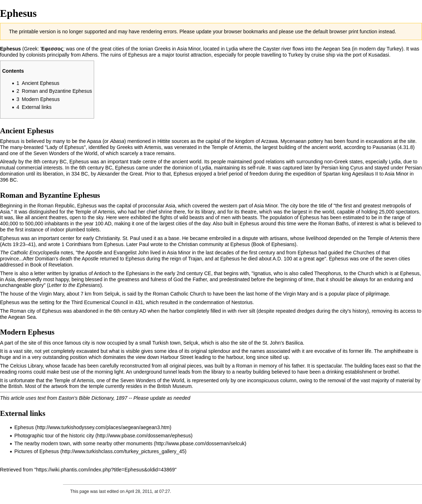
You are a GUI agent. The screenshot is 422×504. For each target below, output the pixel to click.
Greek (31, 49)
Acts (7, 244)
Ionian (146, 49)
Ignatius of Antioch (90, 273)
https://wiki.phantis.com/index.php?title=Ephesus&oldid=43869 (106, 470)
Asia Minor (189, 49)
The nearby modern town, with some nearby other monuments (83, 443)
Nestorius (242, 302)
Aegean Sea (337, 49)
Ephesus (24, 427)
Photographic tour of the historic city (54, 436)
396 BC (8, 180)
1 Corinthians (76, 244)
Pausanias (384, 147)
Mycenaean (294, 141)
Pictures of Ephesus (37, 451)
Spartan (332, 174)
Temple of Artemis (231, 147)
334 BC (80, 174)
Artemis (153, 147)
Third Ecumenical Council (100, 302)
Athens (90, 55)
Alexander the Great (120, 174)
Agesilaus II (365, 174)
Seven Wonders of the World (65, 153)
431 (139, 302)
